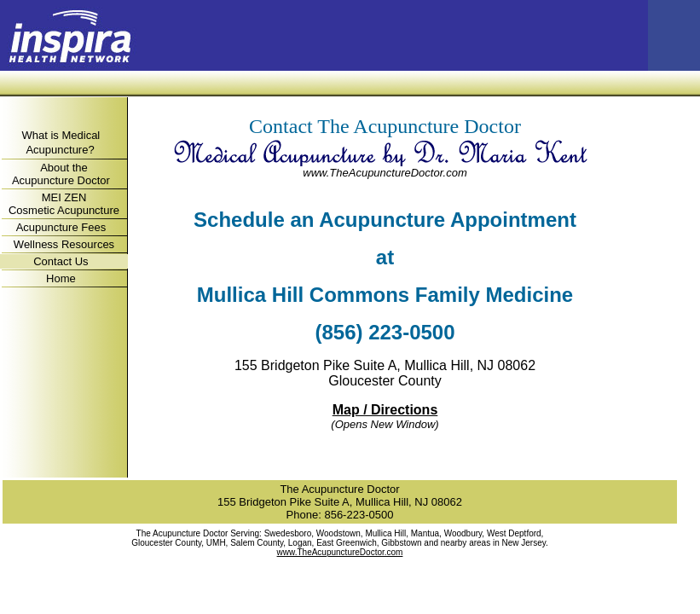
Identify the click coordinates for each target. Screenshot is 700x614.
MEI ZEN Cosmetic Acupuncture (64, 204)
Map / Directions (385, 410)
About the (64, 168)
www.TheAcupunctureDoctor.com (385, 173)
